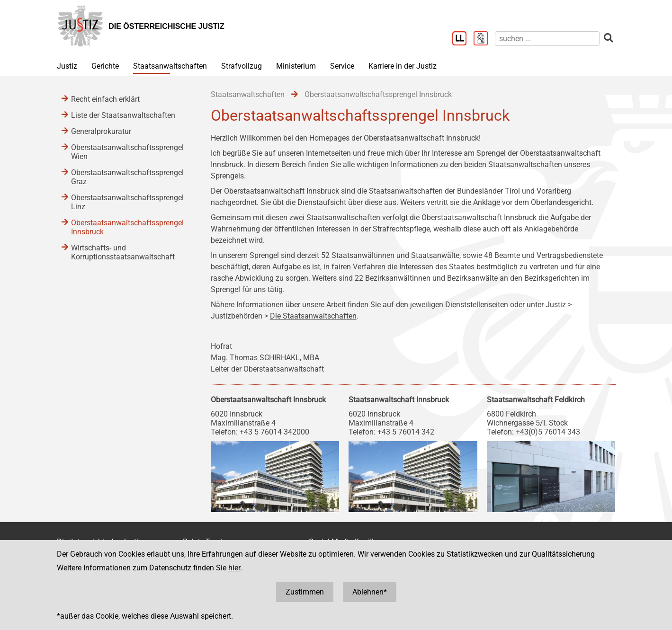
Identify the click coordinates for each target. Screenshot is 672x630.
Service (342, 66)
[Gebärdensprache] (484, 39)
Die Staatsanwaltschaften (313, 316)
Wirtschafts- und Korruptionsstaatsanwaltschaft (123, 252)
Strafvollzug (242, 66)
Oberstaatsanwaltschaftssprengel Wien (127, 152)
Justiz (67, 66)
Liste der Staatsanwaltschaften (123, 115)
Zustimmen (305, 592)
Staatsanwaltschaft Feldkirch (536, 400)
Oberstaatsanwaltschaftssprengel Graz (127, 177)
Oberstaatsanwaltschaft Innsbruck (268, 400)
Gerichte (105, 66)
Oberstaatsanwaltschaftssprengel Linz (127, 202)
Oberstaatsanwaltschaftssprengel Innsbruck (127, 227)
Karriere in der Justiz (403, 66)
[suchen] (547, 39)
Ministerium (296, 66)
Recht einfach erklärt (105, 99)
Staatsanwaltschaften (170, 66)
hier (234, 568)
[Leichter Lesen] (463, 39)
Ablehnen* (370, 592)
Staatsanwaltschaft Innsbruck (399, 400)
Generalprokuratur (101, 131)
